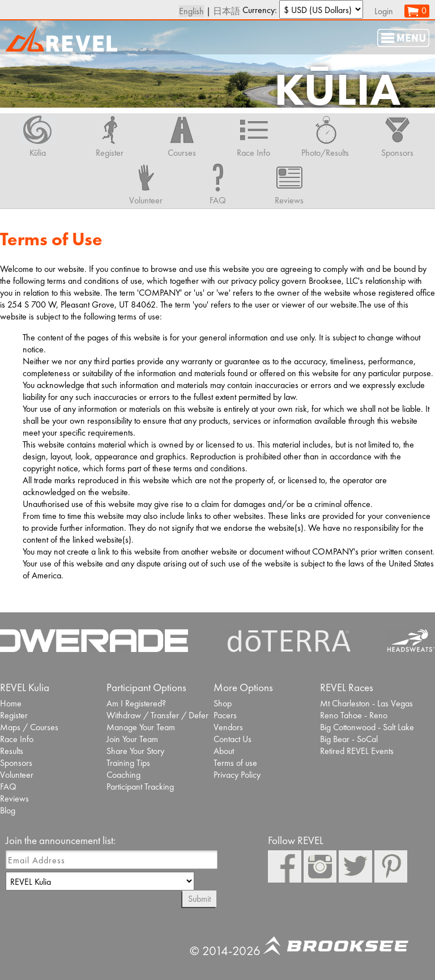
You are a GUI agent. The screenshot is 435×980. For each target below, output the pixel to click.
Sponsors (16, 763)
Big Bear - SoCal (349, 739)
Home (11, 703)
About (224, 751)
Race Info (17, 739)
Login (384, 11)
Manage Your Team (141, 727)
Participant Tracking (140, 787)
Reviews (14, 798)
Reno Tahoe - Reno (354, 715)
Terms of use (235, 763)
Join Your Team (132, 739)
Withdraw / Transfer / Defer (157, 715)
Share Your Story (135, 751)
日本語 (227, 11)
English (191, 11)
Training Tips (128, 763)
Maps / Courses (29, 727)
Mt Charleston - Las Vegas (366, 703)
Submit (199, 899)
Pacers (225, 715)
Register (14, 715)
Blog (8, 810)
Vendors (228, 727)
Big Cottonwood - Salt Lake (367, 727)
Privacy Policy (237, 775)
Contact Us (233, 739)
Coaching (123, 775)
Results (12, 751)
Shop (223, 703)
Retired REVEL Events (357, 751)
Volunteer (17, 775)
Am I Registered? (136, 703)
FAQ (8, 787)
